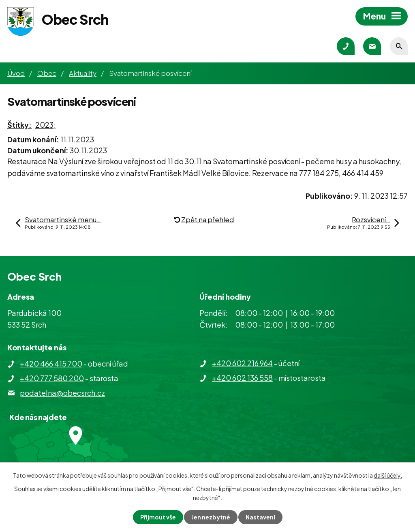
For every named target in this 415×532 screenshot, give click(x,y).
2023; (46, 125)
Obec (47, 73)
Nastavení (260, 517)
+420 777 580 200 (52, 378)
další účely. (388, 475)
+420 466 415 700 (51, 364)
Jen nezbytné (211, 517)
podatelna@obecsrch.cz (62, 393)
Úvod (16, 73)
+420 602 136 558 (242, 378)
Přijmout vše (158, 517)
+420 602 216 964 (242, 363)
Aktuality (83, 73)
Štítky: (19, 125)
